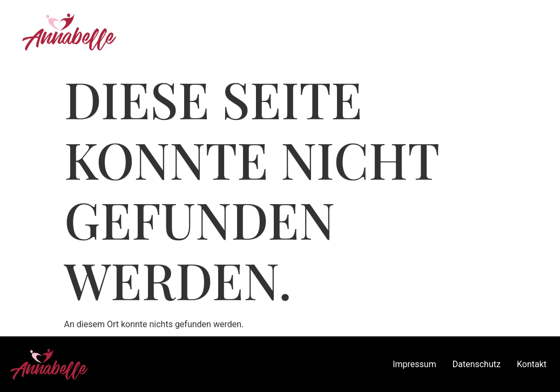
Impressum (414, 364)
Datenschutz (477, 364)
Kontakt (532, 364)
